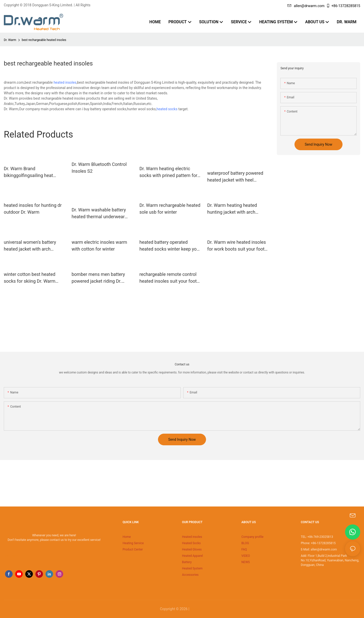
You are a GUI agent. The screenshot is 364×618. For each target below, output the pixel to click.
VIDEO (246, 556)
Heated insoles (192, 537)
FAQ (244, 549)
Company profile (252, 537)
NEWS (246, 562)
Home (127, 537)
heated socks (167, 109)
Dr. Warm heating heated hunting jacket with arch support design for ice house (236, 209)
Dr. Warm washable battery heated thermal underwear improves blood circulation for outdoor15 (102, 214)
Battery (187, 562)
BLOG (245, 543)
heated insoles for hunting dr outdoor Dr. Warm (33, 209)
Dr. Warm (10, 40)
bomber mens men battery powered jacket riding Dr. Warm (98, 278)
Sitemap (197, 609)
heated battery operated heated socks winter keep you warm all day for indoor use (169, 246)
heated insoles (65, 82)
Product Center (133, 549)
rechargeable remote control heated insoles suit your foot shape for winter (168, 278)
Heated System (192, 568)
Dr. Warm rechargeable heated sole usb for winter (170, 209)
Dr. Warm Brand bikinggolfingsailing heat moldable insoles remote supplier (29, 172)
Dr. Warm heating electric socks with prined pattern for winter (168, 172)
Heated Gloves (192, 549)
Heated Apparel (192, 556)
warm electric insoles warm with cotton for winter (99, 246)
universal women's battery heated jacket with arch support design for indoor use (34, 246)
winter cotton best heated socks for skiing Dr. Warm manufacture (30, 278)
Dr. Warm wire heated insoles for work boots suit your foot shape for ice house (237, 246)
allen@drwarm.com (306, 6)
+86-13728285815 (343, 6)
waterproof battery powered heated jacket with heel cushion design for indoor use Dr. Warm (237, 177)
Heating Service (133, 543)
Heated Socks (191, 543)
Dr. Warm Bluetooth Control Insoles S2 (99, 168)
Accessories (190, 575)
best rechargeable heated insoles (44, 40)
